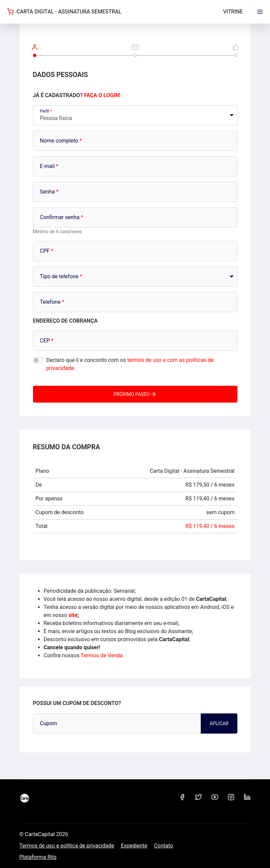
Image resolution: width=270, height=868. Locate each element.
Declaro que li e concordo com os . (130, 364)
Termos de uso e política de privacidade (67, 846)
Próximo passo (135, 394)
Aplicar (219, 724)
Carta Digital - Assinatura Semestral (64, 12)
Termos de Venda (102, 655)
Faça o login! (102, 95)
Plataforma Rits (38, 857)
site (73, 615)
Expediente (134, 846)
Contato (164, 846)
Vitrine (233, 12)
